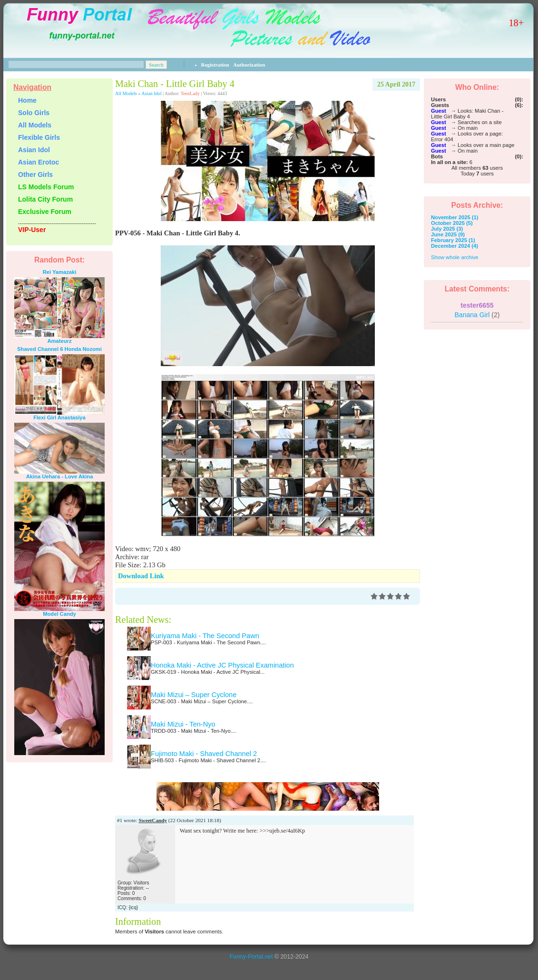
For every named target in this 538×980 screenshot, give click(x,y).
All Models (126, 93)
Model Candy (59, 614)
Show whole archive (455, 257)
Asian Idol (151, 93)
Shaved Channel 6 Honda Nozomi (59, 349)
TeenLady (190, 93)
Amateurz (60, 341)
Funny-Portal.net (251, 957)
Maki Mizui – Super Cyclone (194, 695)
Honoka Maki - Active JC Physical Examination (222, 665)
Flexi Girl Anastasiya (59, 417)
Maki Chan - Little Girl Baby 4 (175, 84)
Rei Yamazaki (60, 272)
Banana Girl (477, 315)
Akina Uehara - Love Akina (60, 476)
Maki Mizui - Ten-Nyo (183, 724)
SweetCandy (153, 820)
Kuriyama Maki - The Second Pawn (205, 636)
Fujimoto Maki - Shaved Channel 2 (204, 754)
